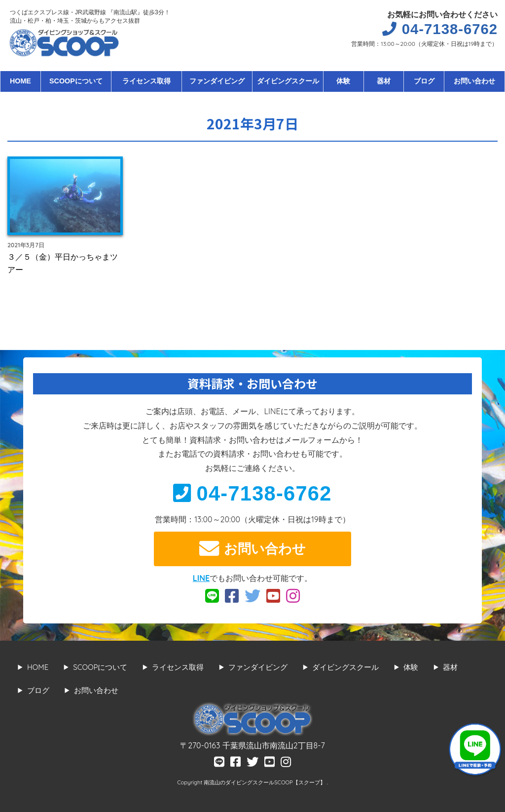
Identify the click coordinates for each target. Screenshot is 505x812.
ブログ (424, 81)
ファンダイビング (217, 81)
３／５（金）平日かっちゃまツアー (63, 263)
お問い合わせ (474, 81)
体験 (343, 81)
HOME (20, 81)
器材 (384, 81)
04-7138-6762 (252, 493)
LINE (201, 578)
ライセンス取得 (146, 81)
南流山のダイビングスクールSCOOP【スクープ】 (265, 782)
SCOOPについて (76, 81)
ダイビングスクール (288, 81)
